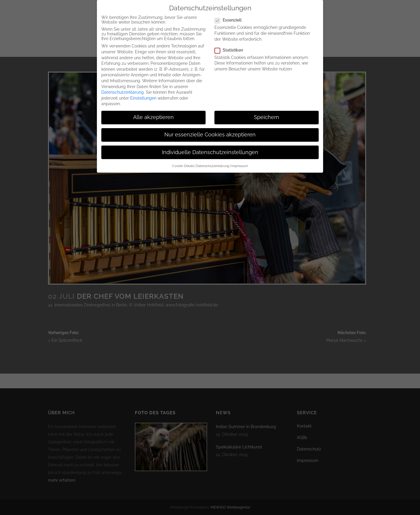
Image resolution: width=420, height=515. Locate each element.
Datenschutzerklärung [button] (213, 160)
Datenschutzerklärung (123, 86)
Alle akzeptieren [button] (153, 111)
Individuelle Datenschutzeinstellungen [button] (210, 146)
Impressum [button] (240, 160)
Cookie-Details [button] (183, 160)
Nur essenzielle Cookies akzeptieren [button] (210, 129)
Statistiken (231, 44)
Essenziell (230, 14)
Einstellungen (143, 92)
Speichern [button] (267, 111)
